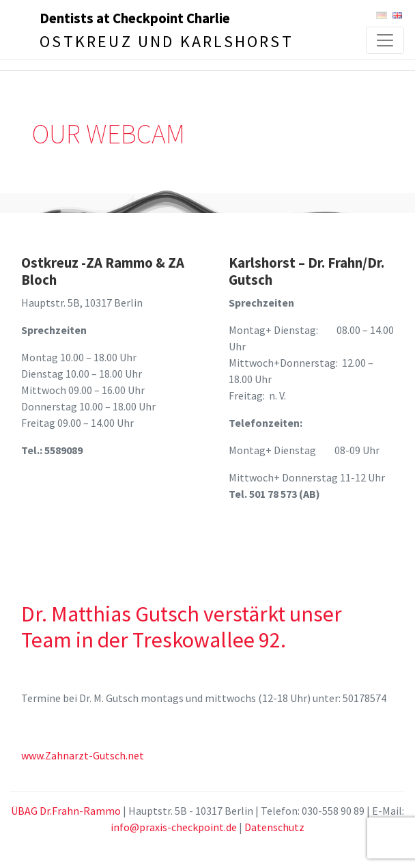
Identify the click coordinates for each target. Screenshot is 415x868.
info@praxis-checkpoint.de (174, 827)
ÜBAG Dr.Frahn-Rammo (66, 811)
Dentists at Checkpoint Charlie (135, 18)
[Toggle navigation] (385, 40)
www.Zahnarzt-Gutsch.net (83, 755)
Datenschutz (274, 827)
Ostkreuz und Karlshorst (167, 41)
